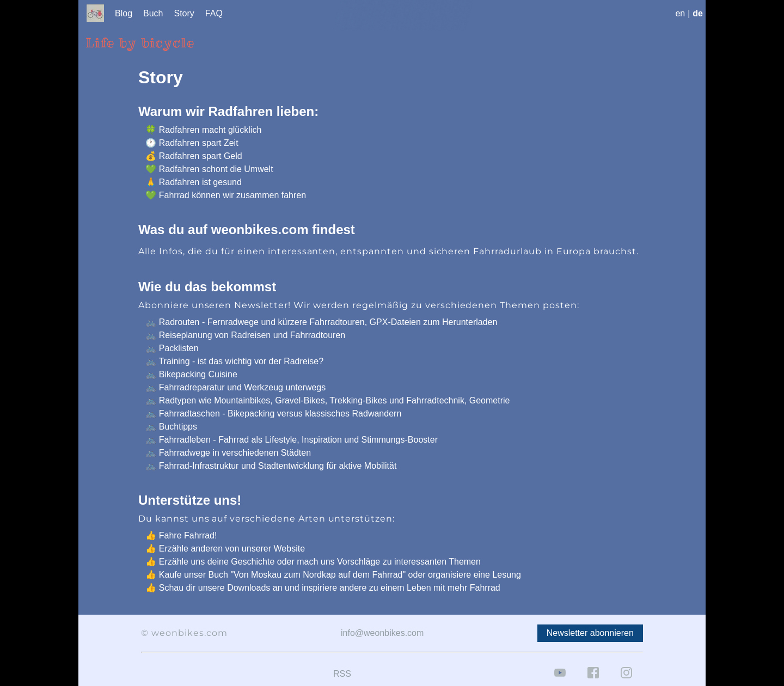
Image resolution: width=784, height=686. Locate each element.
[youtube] (560, 681)
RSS (342, 674)
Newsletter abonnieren (590, 633)
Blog (124, 13)
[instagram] (626, 681)
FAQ (214, 13)
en (680, 13)
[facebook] (593, 681)
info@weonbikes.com (382, 633)
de (698, 13)
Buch (153, 13)
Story (184, 13)
